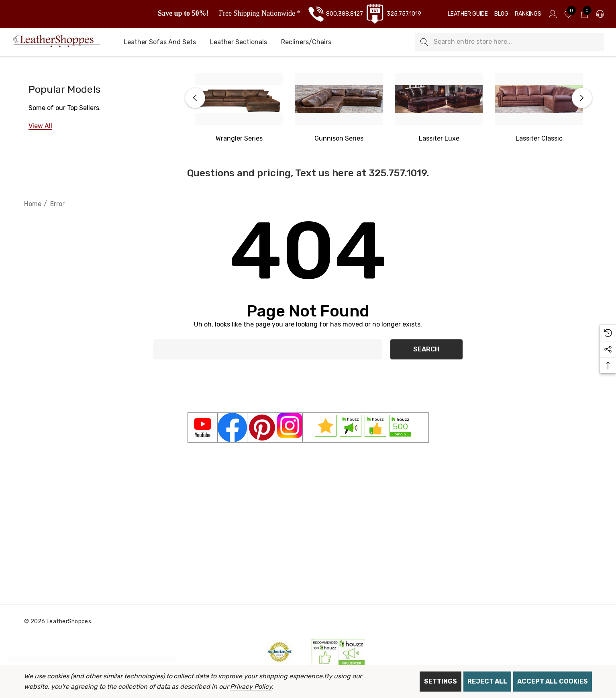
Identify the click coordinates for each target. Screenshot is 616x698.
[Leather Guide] (468, 14)
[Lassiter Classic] (539, 99)
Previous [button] (195, 98)
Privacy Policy (251, 687)
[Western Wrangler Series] (239, 99)
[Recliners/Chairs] (306, 43)
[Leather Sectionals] (239, 43)
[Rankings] (528, 14)
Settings (441, 681)
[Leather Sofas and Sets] (160, 43)
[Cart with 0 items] (584, 14)
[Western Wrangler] (239, 139)
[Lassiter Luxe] (439, 99)
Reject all (487, 681)
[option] (239, 108)
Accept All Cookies (553, 681)
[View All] (40, 126)
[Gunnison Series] (339, 99)
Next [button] (582, 98)
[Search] (424, 42)
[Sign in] (552, 14)
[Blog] (501, 14)
